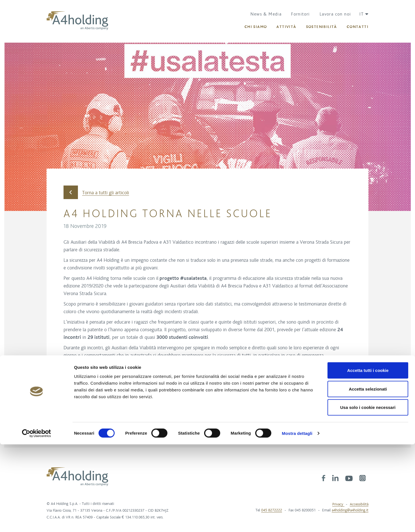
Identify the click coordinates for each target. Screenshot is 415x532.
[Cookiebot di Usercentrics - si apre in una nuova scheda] (37, 521)
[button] (362, 14)
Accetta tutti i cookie (368, 458)
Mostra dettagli (297, 521)
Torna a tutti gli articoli (96, 192)
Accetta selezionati (368, 477)
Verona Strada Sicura (87, 392)
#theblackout (307, 374)
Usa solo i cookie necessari (368, 495)
